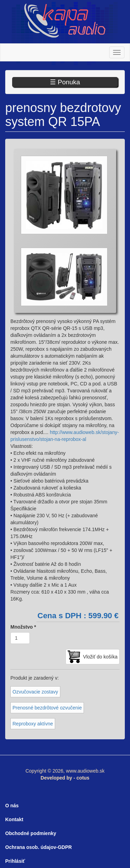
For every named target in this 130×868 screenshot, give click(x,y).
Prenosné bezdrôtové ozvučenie (47, 708)
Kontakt (14, 819)
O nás (12, 806)
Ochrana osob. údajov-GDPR (38, 847)
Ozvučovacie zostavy (35, 692)
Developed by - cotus (65, 778)
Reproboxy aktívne (33, 724)
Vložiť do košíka (100, 657)
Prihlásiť (15, 861)
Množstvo (23, 627)
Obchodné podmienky (31, 833)
